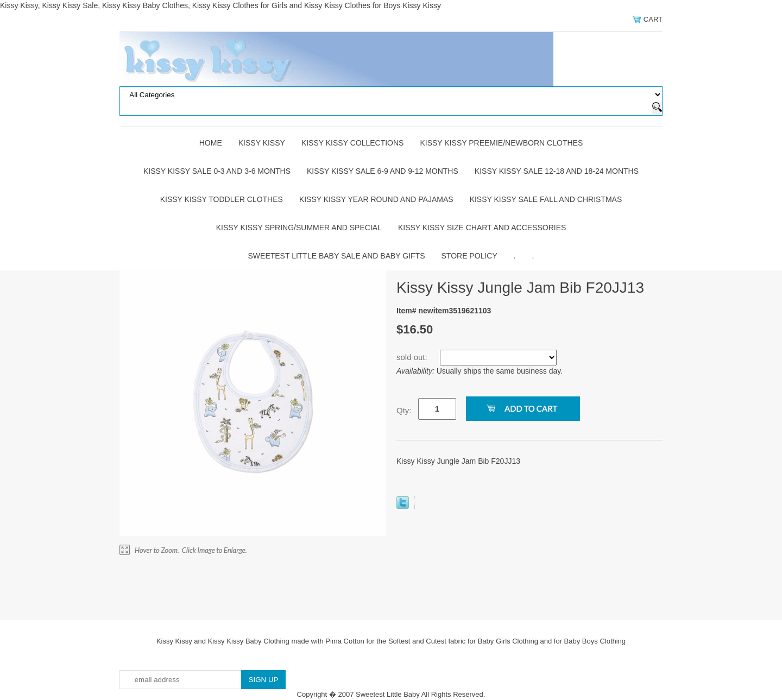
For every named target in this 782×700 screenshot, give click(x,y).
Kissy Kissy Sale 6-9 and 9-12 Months (383, 171)
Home (211, 143)
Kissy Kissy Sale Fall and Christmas (546, 199)
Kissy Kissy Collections (353, 143)
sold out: (413, 357)
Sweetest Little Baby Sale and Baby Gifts (337, 256)
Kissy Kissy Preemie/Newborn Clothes (501, 143)
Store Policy (469, 256)
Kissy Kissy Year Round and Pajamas (376, 199)
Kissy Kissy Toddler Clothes (222, 199)
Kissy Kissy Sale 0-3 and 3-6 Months (217, 171)
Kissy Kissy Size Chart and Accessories (482, 228)
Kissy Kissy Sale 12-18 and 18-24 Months (557, 171)
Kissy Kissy (262, 143)
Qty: (404, 410)
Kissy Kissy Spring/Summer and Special (299, 228)
